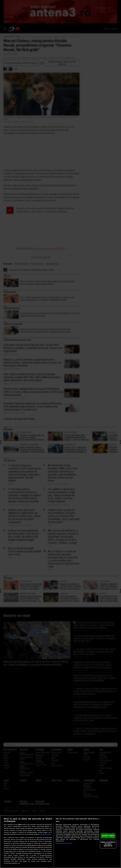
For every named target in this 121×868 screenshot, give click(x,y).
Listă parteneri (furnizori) (64, 843)
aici (42, 851)
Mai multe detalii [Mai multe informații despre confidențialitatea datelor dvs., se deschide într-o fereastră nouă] (46, 834)
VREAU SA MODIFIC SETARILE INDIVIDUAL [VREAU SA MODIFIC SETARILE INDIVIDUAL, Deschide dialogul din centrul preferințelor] (108, 844)
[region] (60, 842)
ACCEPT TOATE (108, 836)
